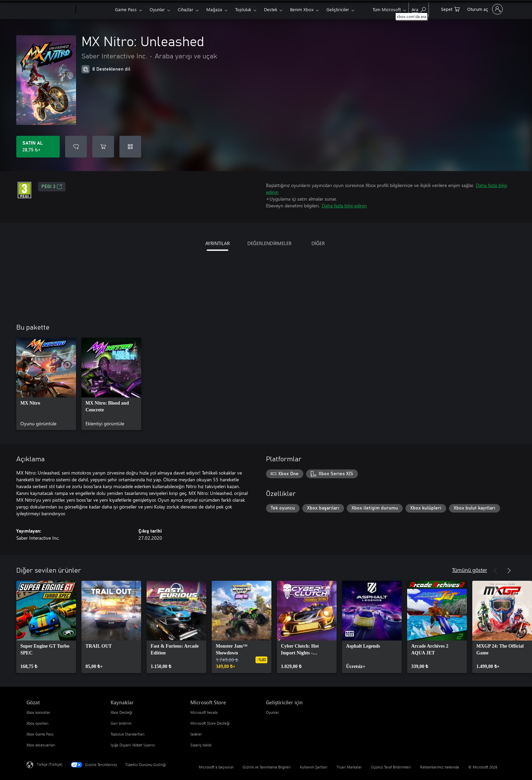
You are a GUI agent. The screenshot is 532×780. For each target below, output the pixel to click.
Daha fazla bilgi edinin (344, 206)
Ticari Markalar (349, 767)
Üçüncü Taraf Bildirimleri (391, 767)
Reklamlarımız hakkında (440, 767)
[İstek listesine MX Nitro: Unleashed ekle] (76, 147)
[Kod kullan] (130, 147)
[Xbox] (94, 10)
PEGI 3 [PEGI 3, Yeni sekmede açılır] (52, 187)
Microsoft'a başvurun (216, 767)
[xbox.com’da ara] (419, 9)
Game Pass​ (126, 9)
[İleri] (509, 571)
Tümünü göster (470, 570)
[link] (46, 384)
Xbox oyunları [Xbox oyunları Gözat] (37, 723)
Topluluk (243, 9)
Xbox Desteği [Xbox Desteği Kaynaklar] (121, 712)
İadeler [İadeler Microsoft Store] (196, 734)
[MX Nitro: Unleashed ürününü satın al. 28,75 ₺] (38, 147)
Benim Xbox (302, 9)
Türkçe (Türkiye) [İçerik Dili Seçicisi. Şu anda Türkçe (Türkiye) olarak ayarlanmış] (50, 764)
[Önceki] (495, 571)
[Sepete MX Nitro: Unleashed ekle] (103, 147)
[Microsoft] (50, 10)
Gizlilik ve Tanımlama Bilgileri (267, 767)
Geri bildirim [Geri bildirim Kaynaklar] (121, 723)
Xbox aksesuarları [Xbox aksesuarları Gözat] (41, 745)
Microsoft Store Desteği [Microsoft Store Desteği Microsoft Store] (210, 723)
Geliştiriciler (338, 9)
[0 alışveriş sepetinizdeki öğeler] (450, 9)
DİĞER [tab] (318, 243)
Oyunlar (157, 9)
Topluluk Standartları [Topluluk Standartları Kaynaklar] (128, 734)
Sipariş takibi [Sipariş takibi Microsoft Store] (201, 745)
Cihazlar (186, 9)
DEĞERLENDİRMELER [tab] (270, 243)
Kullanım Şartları (314, 767)
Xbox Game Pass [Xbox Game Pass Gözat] (40, 734)
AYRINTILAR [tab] (217, 243)
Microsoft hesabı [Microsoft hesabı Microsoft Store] (204, 712)
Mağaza (214, 9)
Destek (271, 9)
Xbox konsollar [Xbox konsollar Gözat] (38, 712)
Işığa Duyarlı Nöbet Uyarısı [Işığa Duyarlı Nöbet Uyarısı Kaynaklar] (133, 745)
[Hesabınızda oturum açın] (484, 9)
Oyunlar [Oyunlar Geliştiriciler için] (272, 712)
